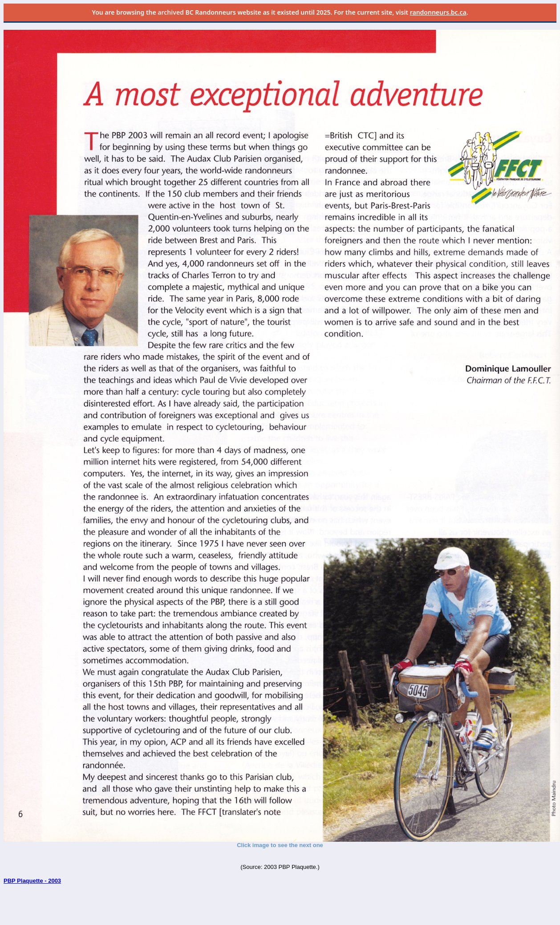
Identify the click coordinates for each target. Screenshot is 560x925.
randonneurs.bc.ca (438, 12)
